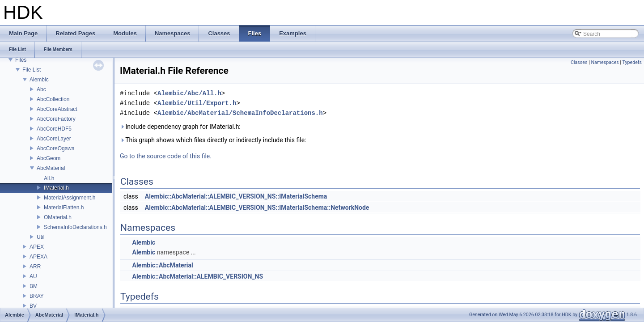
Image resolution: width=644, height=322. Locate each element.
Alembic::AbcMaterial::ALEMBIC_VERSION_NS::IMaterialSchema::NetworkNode (257, 208)
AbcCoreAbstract (57, 109)
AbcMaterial (51, 168)
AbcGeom (49, 158)
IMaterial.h (56, 188)
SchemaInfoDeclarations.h (75, 227)
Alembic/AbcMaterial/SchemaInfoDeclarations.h (240, 113)
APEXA (38, 257)
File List (32, 70)
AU (33, 276)
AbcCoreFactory (56, 119)
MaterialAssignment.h (70, 198)
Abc (41, 89)
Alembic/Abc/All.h (189, 93)
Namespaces (605, 62)
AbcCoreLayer (54, 139)
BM (34, 286)
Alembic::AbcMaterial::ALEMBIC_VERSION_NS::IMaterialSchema (236, 196)
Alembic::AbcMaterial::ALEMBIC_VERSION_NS (197, 276)
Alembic (39, 80)
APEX (37, 247)
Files (21, 60)
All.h (49, 178)
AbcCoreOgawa (56, 148)
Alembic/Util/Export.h (197, 103)
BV (33, 306)
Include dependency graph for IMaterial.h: (180, 127)
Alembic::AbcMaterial (162, 265)
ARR (35, 267)
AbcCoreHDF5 (54, 129)
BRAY (37, 296)
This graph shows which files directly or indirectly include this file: (213, 140)
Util (40, 237)
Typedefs (632, 62)
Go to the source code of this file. (166, 156)
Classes (579, 62)
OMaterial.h (58, 217)
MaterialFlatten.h (64, 208)
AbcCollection (53, 99)
